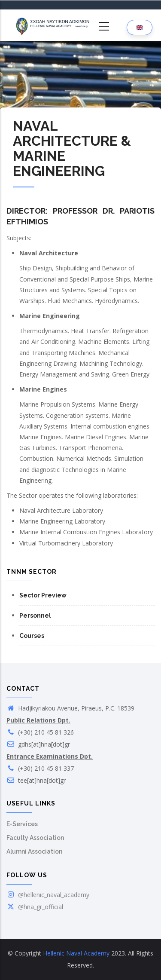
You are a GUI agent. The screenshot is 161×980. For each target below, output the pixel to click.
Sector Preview (43, 595)
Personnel (35, 616)
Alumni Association (34, 851)
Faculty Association (35, 838)
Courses (32, 636)
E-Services (22, 824)
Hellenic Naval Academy (76, 953)
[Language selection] (140, 27)
